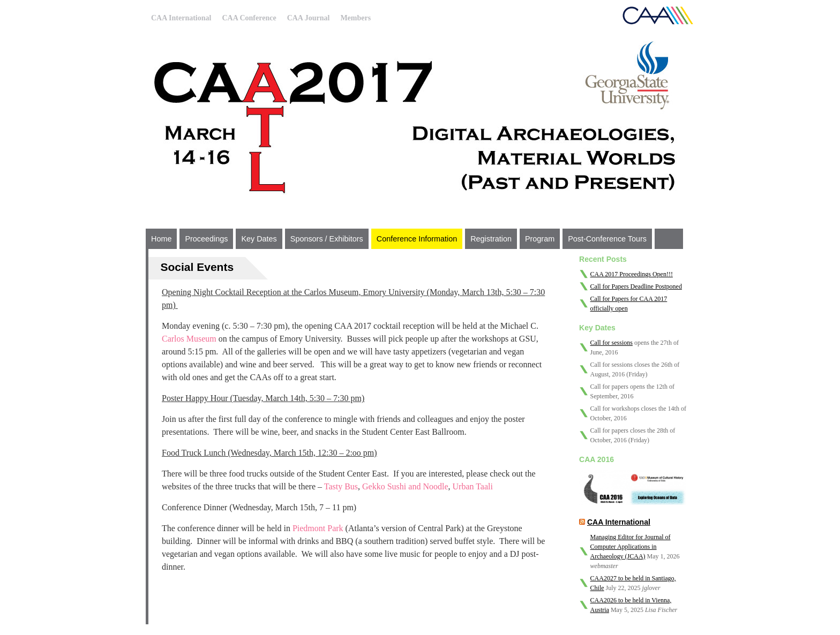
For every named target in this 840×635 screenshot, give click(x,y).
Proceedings (206, 239)
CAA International (181, 18)
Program (540, 239)
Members (355, 18)
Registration (491, 239)
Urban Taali (473, 486)
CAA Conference (249, 18)
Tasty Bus (341, 486)
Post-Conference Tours (607, 239)
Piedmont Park (318, 528)
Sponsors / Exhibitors (327, 239)
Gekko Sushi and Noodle (405, 486)
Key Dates (259, 239)
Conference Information (417, 239)
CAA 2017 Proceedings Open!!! (632, 274)
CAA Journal (309, 18)
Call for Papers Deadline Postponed (636, 286)
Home (161, 239)
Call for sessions (612, 343)
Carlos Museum (189, 339)
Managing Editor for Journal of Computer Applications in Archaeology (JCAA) (631, 547)
